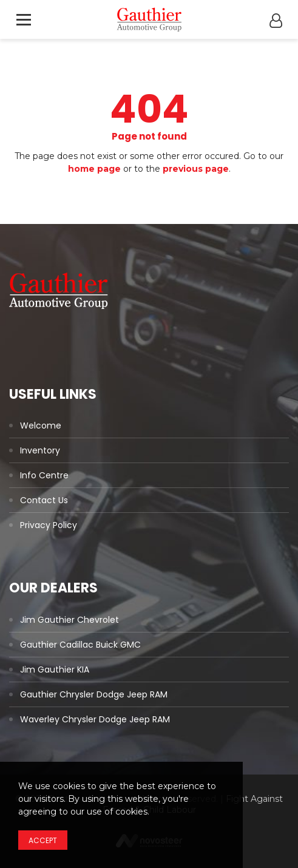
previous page (196, 169)
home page (94, 169)
